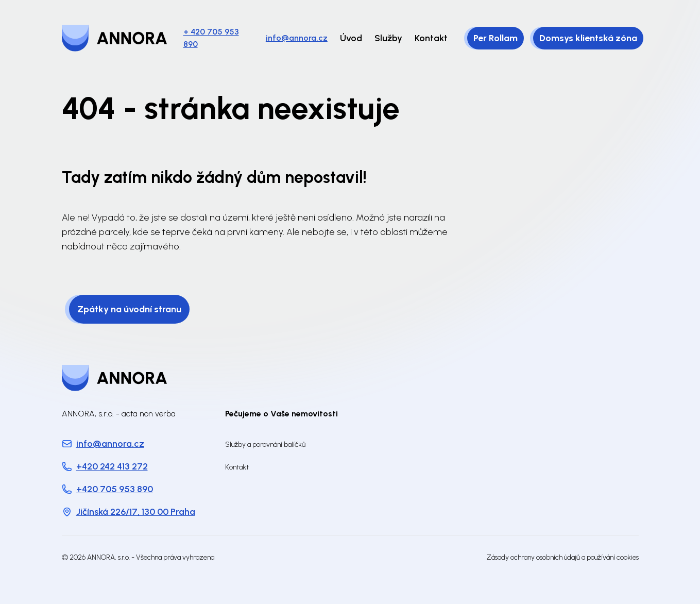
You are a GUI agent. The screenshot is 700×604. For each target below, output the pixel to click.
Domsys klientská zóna (588, 38)
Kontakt (431, 38)
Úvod (351, 38)
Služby (388, 38)
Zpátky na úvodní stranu (129, 309)
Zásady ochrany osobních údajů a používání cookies (562, 557)
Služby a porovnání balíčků (265, 444)
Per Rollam (496, 38)
